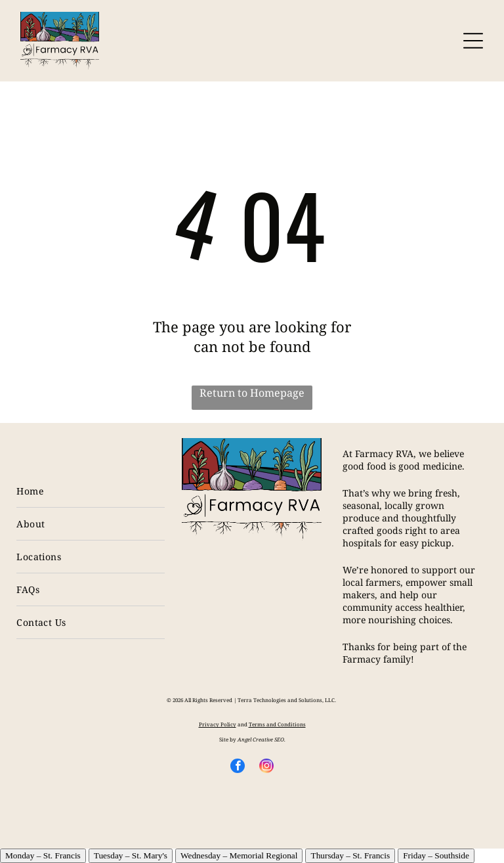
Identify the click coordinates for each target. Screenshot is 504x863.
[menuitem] (91, 491)
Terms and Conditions (277, 724)
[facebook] (238, 767)
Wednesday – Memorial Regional (239, 855)
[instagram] (266, 767)
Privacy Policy (218, 724)
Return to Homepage (252, 393)
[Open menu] (473, 41)
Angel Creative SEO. (262, 739)
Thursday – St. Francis (350, 855)
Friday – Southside (436, 855)
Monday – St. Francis (43, 855)
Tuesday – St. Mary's (131, 855)
